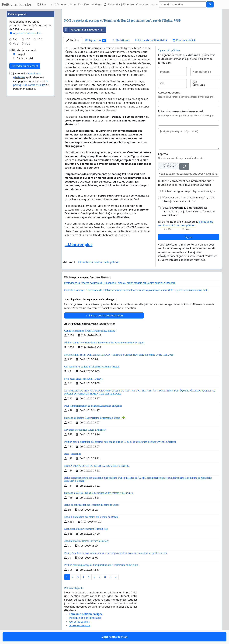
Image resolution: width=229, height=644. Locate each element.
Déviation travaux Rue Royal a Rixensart (85, 430)
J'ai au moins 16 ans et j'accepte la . (186, 224)
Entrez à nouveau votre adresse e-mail (181, 111)
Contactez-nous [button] (146, 4)
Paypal (21, 54)
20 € (40, 39)
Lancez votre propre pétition (104, 315)
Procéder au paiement (25, 66)
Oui (170, 229)
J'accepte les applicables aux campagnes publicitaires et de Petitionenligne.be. (31, 81)
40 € (16, 44)
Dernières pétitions (90, 4)
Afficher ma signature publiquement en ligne (189, 191)
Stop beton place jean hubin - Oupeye (83, 379)
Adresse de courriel (170, 93)
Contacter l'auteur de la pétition (99, 262)
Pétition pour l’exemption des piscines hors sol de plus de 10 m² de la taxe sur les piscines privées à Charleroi (120, 442)
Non (188, 229)
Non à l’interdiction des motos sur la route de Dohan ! (92, 517)
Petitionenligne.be (17, 4)
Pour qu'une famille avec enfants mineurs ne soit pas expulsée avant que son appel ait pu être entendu (116, 553)
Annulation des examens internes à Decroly (86, 541)
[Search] (183, 4)
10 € (28, 39)
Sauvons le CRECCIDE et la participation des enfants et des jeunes (98, 493)
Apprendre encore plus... (26, 33)
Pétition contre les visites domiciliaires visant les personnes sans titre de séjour (104, 343)
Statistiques (121, 40)
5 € (15, 39)
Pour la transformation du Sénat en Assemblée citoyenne (93, 406)
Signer (189, 237)
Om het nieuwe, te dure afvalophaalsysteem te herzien (92, 367)
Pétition (73, 40)
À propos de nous (80, 625)
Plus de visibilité (184, 40)
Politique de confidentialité (151, 40)
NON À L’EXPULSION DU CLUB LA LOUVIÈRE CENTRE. (97, 466)
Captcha (163, 154)
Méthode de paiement (23, 50)
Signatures (95, 40)
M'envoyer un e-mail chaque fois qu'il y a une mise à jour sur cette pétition (189, 199)
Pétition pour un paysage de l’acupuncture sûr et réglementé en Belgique (101, 565)
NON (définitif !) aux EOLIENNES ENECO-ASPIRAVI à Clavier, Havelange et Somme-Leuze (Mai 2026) (119, 355)
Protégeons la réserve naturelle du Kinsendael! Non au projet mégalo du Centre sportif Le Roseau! (120, 283)
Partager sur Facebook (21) (84, 30)
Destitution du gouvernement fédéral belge (86, 529)
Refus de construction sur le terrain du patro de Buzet (91, 505)
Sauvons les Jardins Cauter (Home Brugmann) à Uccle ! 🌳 (95, 418)
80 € (28, 44)
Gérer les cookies (80, 622)
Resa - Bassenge (73, 454)
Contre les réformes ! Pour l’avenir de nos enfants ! (90, 331)
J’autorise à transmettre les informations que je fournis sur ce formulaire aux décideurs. (189, 211)
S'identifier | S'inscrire (119, 4)
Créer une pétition (63, 4)
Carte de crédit (26, 58)
